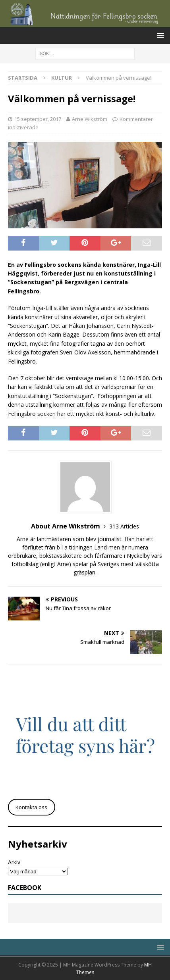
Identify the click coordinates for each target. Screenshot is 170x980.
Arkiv (14, 862)
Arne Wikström (90, 119)
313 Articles (124, 526)
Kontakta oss (31, 807)
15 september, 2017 (38, 119)
